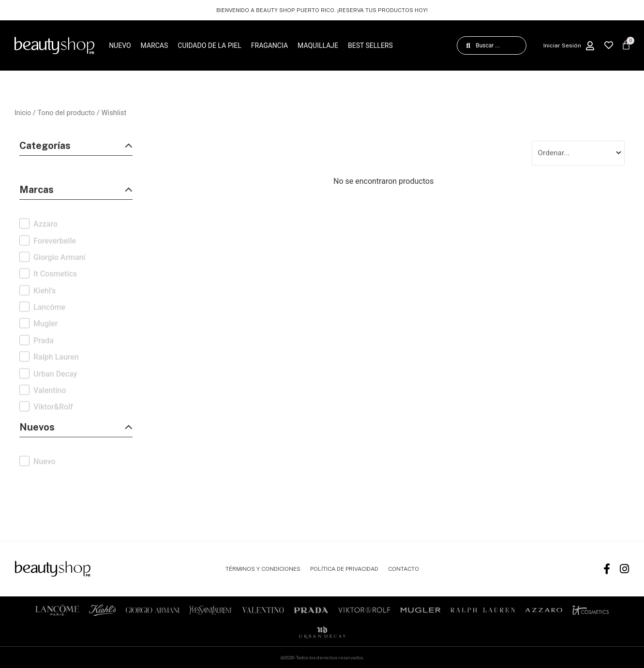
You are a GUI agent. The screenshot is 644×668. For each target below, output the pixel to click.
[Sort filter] (578, 153)
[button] (76, 148)
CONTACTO (404, 569)
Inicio (23, 113)
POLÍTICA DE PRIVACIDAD (344, 569)
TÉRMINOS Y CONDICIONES (263, 569)
